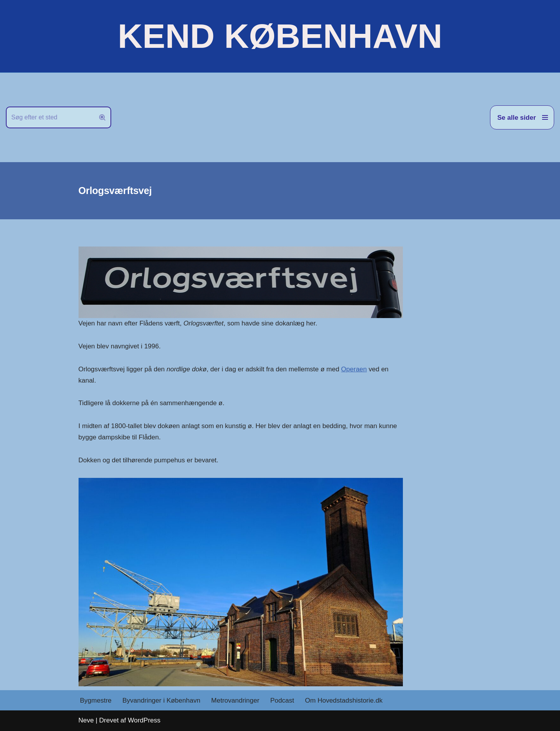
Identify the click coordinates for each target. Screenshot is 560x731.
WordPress (144, 720)
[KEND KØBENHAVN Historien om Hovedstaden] (280, 36)
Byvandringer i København (161, 700)
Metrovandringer (235, 700)
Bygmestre (96, 700)
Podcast (282, 700)
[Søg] (50, 117)
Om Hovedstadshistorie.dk (344, 700)
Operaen (354, 369)
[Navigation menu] (522, 117)
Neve (86, 720)
